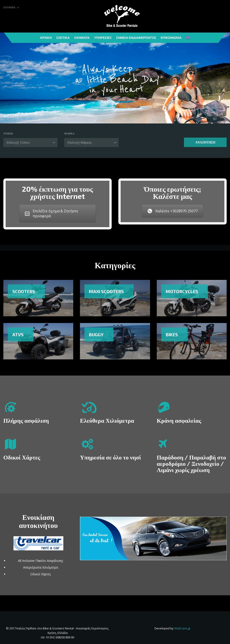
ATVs (18, 334)
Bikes (172, 334)
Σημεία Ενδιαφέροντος (136, 38)
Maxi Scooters (106, 291)
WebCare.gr (182, 628)
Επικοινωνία (171, 38)
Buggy (96, 334)
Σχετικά (63, 38)
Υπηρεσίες (103, 38)
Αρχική (46, 38)
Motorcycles (182, 291)
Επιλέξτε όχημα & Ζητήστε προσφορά (52, 213)
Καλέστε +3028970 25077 (173, 211)
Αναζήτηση (205, 142)
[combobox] (30, 143)
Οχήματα (82, 38)
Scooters (24, 291)
